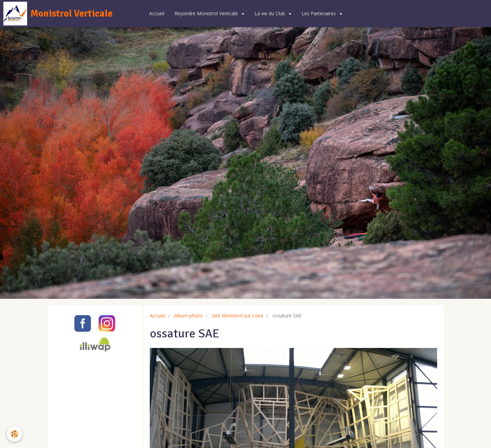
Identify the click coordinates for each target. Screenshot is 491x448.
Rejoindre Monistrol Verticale (207, 13)
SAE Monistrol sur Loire (238, 316)
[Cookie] (14, 434)
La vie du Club (270, 13)
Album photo (188, 316)
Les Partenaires (319, 13)
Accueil (157, 13)
